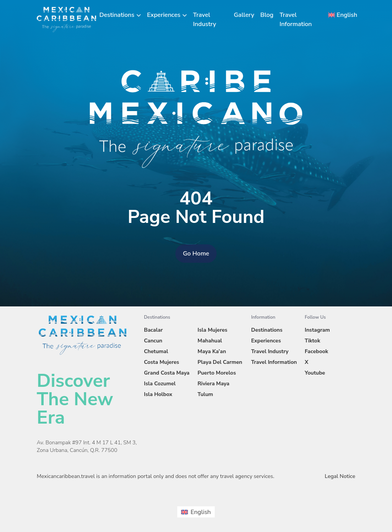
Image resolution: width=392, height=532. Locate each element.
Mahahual (210, 341)
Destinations (117, 15)
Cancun (153, 341)
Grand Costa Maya (167, 373)
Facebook (316, 351)
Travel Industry (270, 351)
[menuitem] (340, 15)
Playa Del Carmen (220, 362)
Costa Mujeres (162, 362)
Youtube (315, 373)
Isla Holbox (158, 394)
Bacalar (153, 330)
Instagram (317, 330)
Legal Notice (340, 476)
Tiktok (312, 341)
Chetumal (156, 351)
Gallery (244, 15)
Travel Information (274, 362)
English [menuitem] (201, 512)
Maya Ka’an (212, 351)
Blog (267, 15)
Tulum (205, 394)
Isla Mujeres (212, 330)
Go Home (196, 254)
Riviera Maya (213, 384)
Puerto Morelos (217, 373)
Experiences (164, 15)
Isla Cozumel (160, 384)
